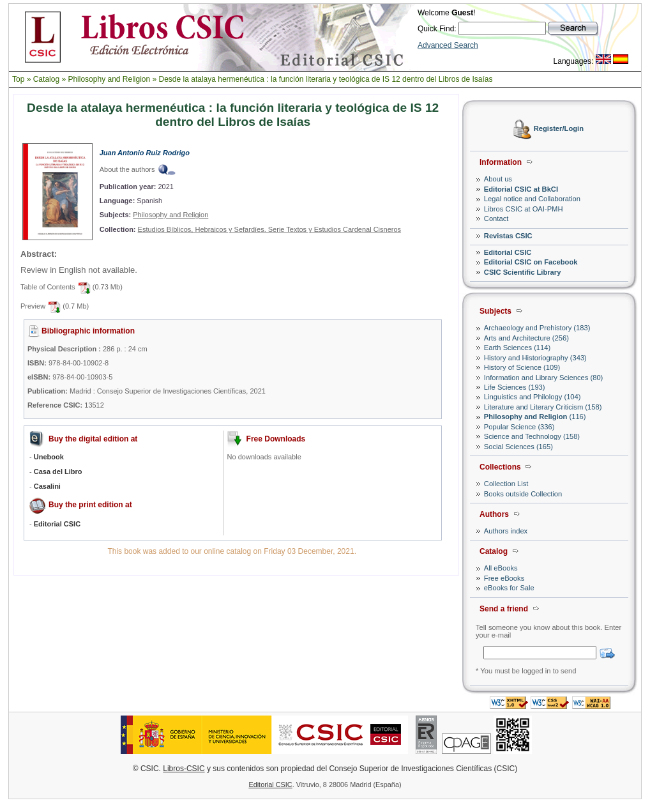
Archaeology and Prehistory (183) (537, 328)
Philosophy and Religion (109, 79)
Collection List (506, 484)
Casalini (47, 486)
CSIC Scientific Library (523, 272)
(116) (535, 417)
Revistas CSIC (508, 236)
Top (18, 79)
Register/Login (559, 129)
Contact (496, 218)
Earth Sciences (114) (517, 348)
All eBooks (501, 568)
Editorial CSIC (508, 252)
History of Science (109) (522, 367)
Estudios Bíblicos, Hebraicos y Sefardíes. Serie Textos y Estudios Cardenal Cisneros (270, 229)
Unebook (49, 457)
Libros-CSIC (184, 769)
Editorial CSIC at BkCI (521, 189)
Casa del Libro (58, 471)
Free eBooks (504, 578)
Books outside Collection (523, 494)
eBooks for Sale (509, 588)
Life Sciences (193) (515, 387)
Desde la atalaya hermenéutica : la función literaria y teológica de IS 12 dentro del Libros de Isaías (326, 79)
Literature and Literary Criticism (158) (543, 407)
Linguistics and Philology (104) (533, 397)
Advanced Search (448, 45)
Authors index (506, 531)
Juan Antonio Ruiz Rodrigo (145, 153)
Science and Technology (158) (532, 436)
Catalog (46, 79)
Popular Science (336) (519, 427)
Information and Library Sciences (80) (544, 378)
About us (498, 179)
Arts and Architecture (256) (526, 338)
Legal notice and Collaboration (532, 199)
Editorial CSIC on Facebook (531, 262)
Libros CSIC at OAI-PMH (524, 209)
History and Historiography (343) (535, 358)
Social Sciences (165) (518, 447)
